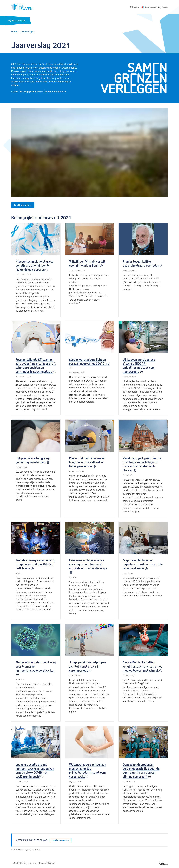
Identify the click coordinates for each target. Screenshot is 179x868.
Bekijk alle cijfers (23, 205)
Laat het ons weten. (60, 840)
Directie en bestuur (55, 91)
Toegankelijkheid (47, 863)
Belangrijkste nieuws (32, 91)
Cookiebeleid (20, 863)
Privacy (32, 863)
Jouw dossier (151, 7)
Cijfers (15, 91)
